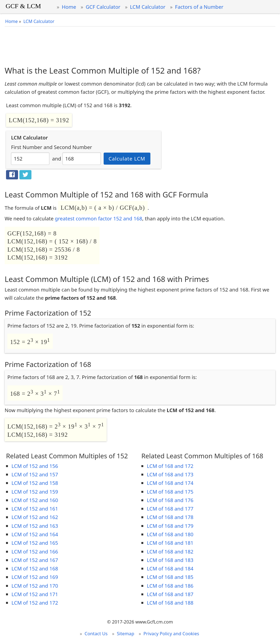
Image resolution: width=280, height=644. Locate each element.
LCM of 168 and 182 (170, 551)
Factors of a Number (199, 7)
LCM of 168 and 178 (170, 517)
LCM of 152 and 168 (35, 568)
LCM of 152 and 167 (35, 560)
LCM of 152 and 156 (35, 466)
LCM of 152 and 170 (35, 586)
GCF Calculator (103, 7)
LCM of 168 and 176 (170, 500)
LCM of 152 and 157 (35, 474)
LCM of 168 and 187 (170, 594)
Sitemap (126, 633)
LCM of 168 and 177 (170, 509)
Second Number (73, 147)
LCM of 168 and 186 (170, 586)
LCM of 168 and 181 (170, 543)
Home (69, 7)
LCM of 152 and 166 (35, 551)
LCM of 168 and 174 (170, 483)
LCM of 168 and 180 (170, 534)
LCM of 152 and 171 (35, 594)
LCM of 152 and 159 (35, 492)
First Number (27, 147)
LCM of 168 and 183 (170, 560)
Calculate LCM (127, 158)
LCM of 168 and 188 (170, 603)
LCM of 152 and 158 (35, 483)
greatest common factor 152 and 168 (99, 218)
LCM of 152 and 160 (35, 500)
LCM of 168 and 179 (170, 526)
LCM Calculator (148, 7)
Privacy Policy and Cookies (171, 633)
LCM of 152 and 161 (35, 509)
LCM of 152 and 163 (35, 526)
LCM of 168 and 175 (170, 492)
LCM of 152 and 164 (35, 534)
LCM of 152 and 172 (35, 603)
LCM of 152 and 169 (35, 577)
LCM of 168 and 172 (170, 466)
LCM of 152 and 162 (35, 517)
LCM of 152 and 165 (35, 543)
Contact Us (96, 633)
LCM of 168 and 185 (170, 577)
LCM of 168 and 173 (170, 474)
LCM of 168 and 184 (170, 568)
